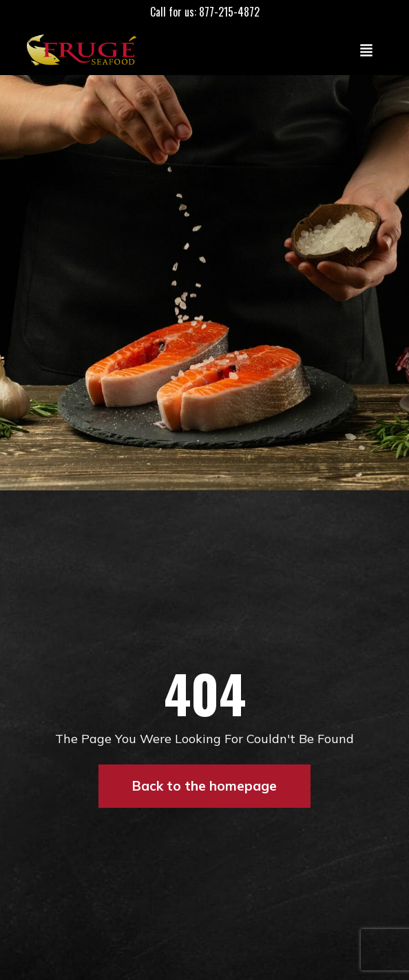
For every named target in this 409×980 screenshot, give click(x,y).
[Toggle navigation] (366, 50)
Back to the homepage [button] (204, 786)
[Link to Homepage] (85, 50)
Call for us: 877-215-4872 (205, 12)
